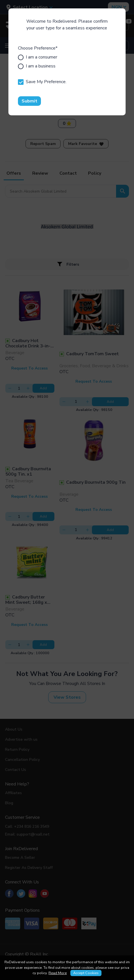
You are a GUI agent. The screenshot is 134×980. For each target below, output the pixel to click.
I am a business (37, 66)
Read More (58, 973)
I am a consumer (38, 57)
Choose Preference (38, 48)
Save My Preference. (42, 82)
